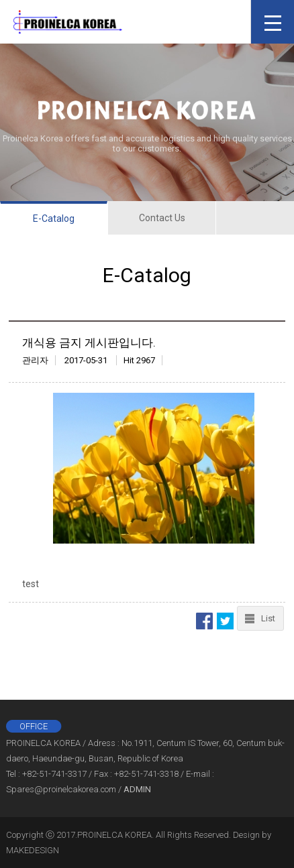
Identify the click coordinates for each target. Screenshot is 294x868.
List (268, 618)
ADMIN (137, 789)
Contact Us (162, 218)
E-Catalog (54, 219)
